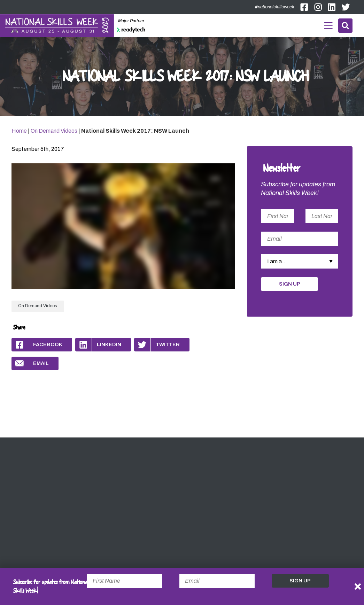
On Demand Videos (54, 131)
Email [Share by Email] (30, 363)
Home (19, 131)
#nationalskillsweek (275, 7)
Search (345, 26)
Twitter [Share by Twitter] (157, 345)
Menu (329, 25)
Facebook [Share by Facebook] (37, 345)
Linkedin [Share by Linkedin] (98, 345)
